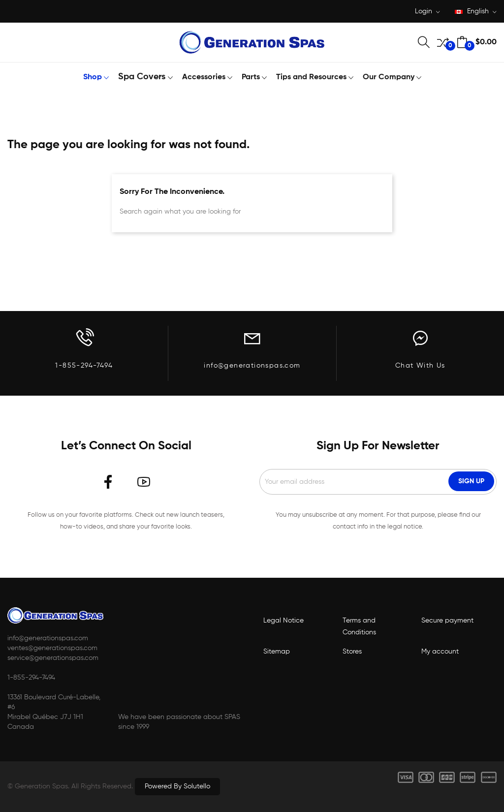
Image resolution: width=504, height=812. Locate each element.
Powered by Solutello (177, 786)
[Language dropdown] (476, 12)
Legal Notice (283, 621)
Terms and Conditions (359, 626)
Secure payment (447, 621)
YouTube (144, 482)
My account (440, 652)
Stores (352, 652)
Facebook (108, 482)
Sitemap (277, 652)
